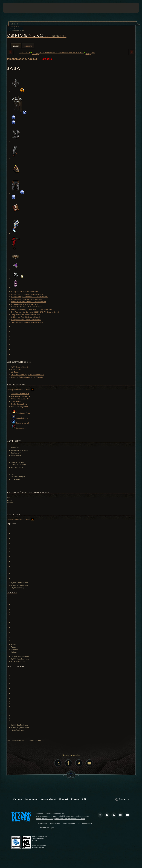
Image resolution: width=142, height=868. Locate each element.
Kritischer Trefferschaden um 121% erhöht (27, 377)
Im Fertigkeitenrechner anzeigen (20, 390)
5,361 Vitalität (17, 370)
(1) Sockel (15, 372)
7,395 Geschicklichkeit (20, 367)
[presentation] (11, 8)
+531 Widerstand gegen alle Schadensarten (28, 375)
